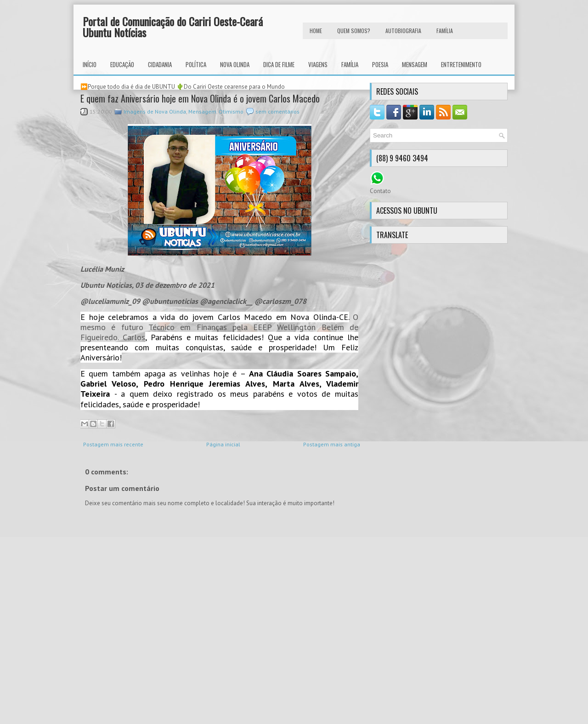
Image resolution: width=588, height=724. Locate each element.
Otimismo (231, 111)
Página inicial (223, 444)
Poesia (380, 64)
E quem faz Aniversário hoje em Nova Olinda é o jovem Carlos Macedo (200, 98)
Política (196, 64)
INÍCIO (90, 64)
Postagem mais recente (113, 444)
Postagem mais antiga (332, 444)
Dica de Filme (279, 64)
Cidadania (160, 64)
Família (350, 64)
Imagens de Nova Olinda (155, 111)
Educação (122, 64)
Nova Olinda (235, 64)
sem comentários (277, 111)
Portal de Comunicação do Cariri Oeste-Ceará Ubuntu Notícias (173, 27)
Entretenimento (461, 64)
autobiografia (403, 31)
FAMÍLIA (445, 31)
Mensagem (415, 64)
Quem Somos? (354, 31)
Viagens (318, 64)
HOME (316, 31)
